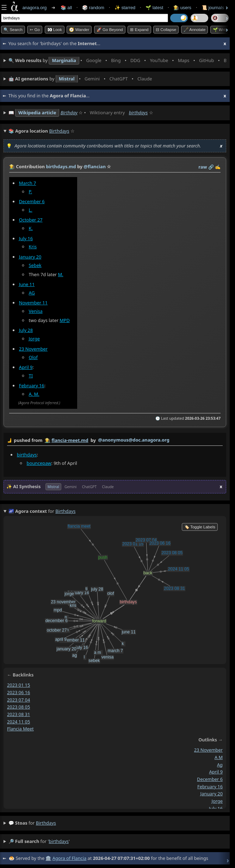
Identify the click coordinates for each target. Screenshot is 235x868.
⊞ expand (139, 30)
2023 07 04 (18, 699)
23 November (33, 349)
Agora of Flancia (69, 858)
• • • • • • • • (117, 61)
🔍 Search (13, 30)
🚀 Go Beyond (110, 30)
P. (31, 192)
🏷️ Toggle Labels (200, 527)
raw (203, 167)
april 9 (216, 772)
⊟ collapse (166, 30)
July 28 (26, 330)
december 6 (210, 779)
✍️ (218, 167)
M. (60, 274)
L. (31, 210)
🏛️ (48, 858)
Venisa (36, 311)
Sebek (35, 265)
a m (219, 757)
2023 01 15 (18, 685)
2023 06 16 (18, 692)
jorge (217, 801)
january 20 (212, 794)
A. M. (34, 394)
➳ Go (35, 30)
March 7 (28, 183)
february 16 (210, 786)
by (115, 441)
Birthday (69, 113)
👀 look (55, 30)
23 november (208, 750)
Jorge (34, 339)
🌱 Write (221, 30)
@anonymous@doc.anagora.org (134, 440)
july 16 (216, 808)
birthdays (138, 113)
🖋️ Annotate (195, 30)
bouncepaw (39, 463)
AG (32, 293)
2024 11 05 (18, 721)
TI (31, 376)
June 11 (27, 284)
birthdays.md (61, 166)
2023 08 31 (18, 714)
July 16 (26, 238)
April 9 (26, 367)
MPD (65, 320)
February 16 (32, 386)
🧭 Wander (79, 30)
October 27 (31, 220)
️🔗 (211, 167)
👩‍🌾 (12, 166)
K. (31, 228)
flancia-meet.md (70, 440)
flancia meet (20, 729)
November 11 (33, 303)
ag (220, 764)
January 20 (30, 257)
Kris (33, 247)
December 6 (32, 201)
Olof (33, 357)
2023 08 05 (18, 707)
